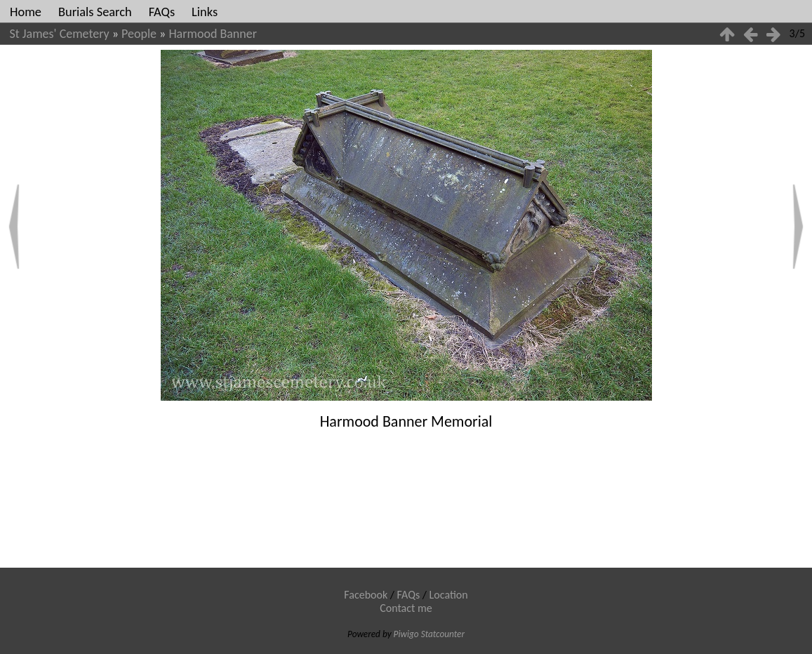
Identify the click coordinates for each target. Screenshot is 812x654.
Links (205, 12)
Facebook (366, 595)
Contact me (406, 608)
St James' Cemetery (60, 34)
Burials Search (95, 12)
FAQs (162, 12)
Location (449, 595)
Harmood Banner (213, 34)
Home (26, 12)
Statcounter (443, 634)
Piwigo (406, 634)
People (139, 34)
